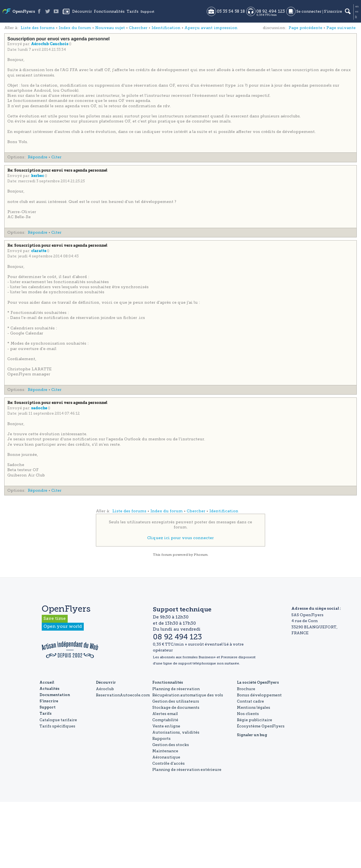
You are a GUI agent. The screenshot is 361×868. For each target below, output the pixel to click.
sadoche (39, 408)
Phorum (201, 555)
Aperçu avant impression (211, 28)
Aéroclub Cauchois (50, 44)
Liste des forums (38, 28)
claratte (39, 251)
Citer (56, 157)
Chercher (138, 28)
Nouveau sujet (110, 28)
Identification (166, 28)
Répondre (38, 157)
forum (167, 555)
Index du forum (75, 28)
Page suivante (341, 28)
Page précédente (305, 28)
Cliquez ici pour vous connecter (180, 538)
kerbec (38, 176)
